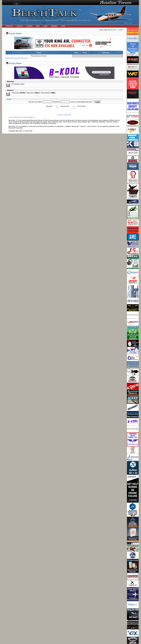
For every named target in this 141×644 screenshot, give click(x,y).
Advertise (9, 26)
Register (54, 26)
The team (24, 58)
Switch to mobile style (64, 115)
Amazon (20, 26)
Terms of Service (14, 117)
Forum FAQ (24, 117)
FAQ (38, 26)
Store (63, 26)
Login (45, 26)
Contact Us (32, 117)
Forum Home (15, 33)
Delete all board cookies (13, 58)
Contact (29, 26)
